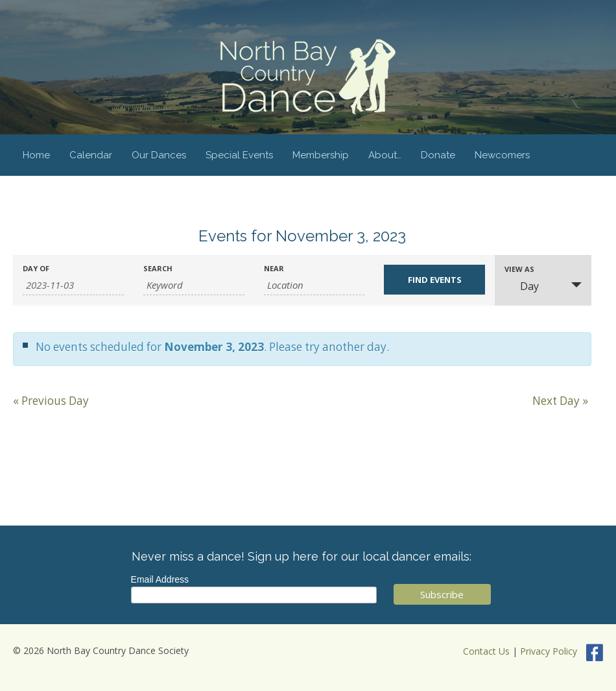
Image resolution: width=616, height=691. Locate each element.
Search (158, 268)
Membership (321, 155)
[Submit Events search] (434, 280)
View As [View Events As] (519, 269)
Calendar (91, 155)
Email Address (160, 579)
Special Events (239, 155)
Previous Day (51, 401)
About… (385, 155)
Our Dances (159, 155)
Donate (438, 155)
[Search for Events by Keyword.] (194, 285)
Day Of (36, 268)
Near (274, 268)
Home (36, 155)
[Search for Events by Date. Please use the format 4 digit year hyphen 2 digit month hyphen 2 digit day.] (73, 285)
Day (522, 286)
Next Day (560, 401)
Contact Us (486, 651)
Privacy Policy (549, 651)
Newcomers (502, 155)
